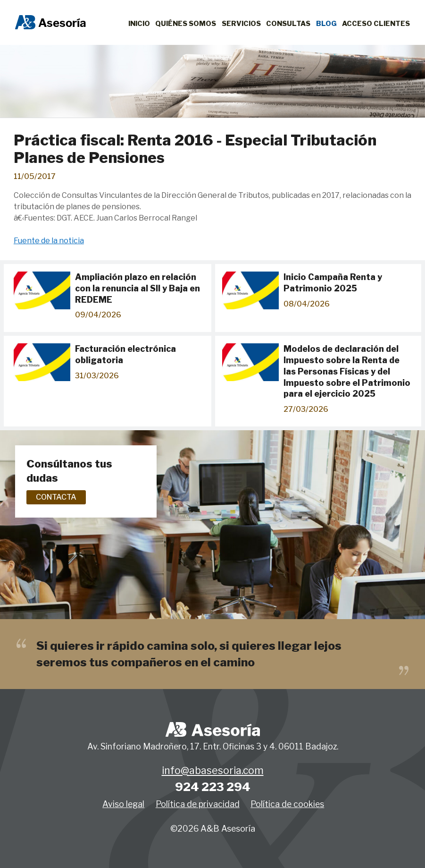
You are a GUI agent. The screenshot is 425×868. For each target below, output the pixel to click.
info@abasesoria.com (213, 771)
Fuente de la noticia (49, 241)
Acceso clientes (376, 24)
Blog (326, 24)
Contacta (56, 497)
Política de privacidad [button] (198, 804)
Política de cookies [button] (287, 804)
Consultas (288, 24)
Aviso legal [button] (123, 804)
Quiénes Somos (186, 24)
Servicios (241, 24)
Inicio (139, 24)
